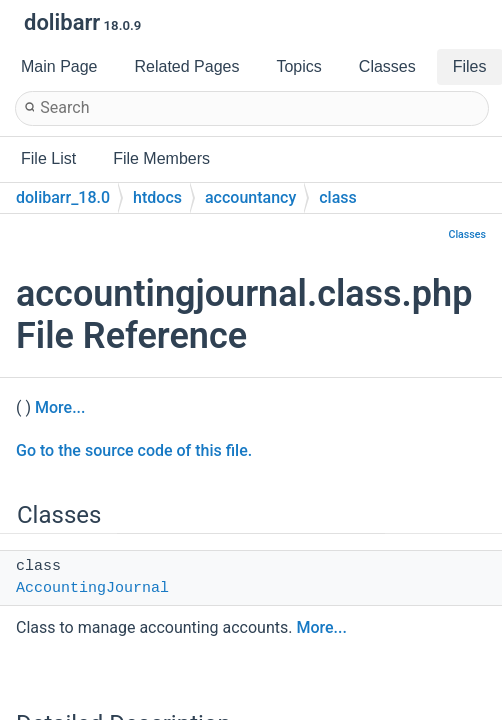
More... (60, 407)
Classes (467, 234)
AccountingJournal (92, 588)
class (338, 197)
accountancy (250, 197)
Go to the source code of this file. (134, 450)
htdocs (157, 197)
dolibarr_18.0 (63, 197)
